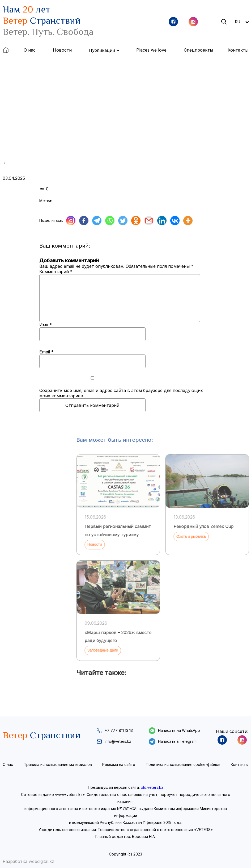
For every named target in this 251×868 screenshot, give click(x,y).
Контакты (238, 50)
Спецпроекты (198, 50)
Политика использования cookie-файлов (183, 764)
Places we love (151, 50)
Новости (62, 50)
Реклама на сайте (119, 764)
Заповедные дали (188, 650)
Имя (46, 325)
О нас (30, 50)
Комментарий (56, 272)
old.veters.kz (152, 787)
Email (46, 352)
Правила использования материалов (58, 764)
